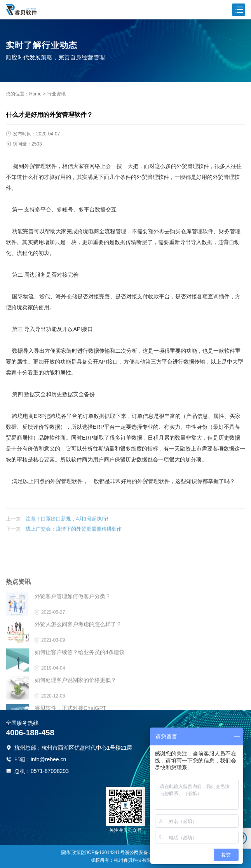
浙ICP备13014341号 (103, 852)
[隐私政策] (72, 852)
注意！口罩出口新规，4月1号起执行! (67, 526)
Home (35, 94)
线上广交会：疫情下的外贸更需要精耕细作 (74, 536)
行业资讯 (56, 94)
